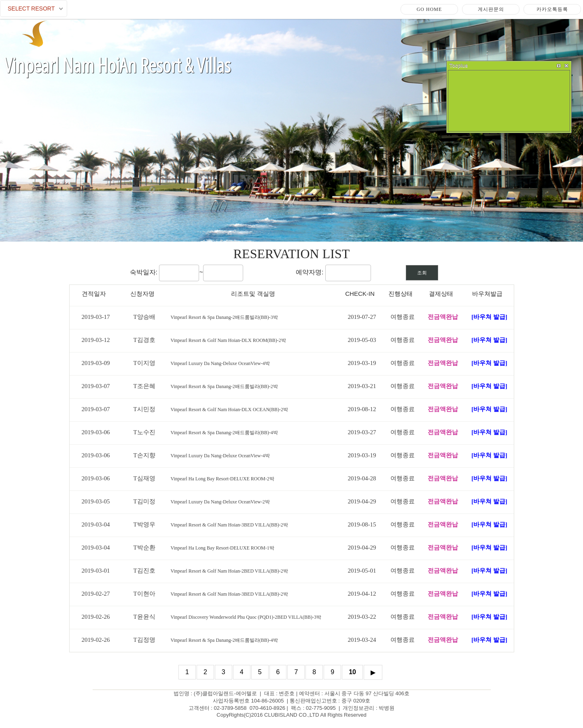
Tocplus (459, 66)
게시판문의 (491, 9)
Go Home (429, 9)
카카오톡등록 (552, 9)
